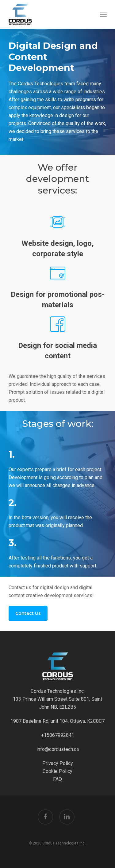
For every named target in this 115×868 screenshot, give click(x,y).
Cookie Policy (57, 771)
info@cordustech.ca (58, 749)
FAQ (57, 779)
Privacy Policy (58, 763)
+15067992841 (58, 735)
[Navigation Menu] (103, 14)
